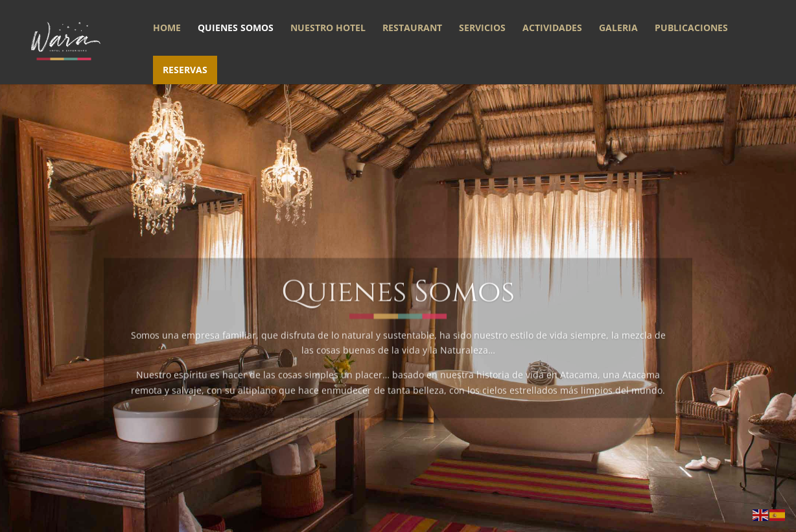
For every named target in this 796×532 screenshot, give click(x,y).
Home (167, 29)
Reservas (185, 70)
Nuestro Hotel (328, 29)
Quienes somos (236, 29)
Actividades (552, 29)
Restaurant (412, 29)
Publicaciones (691, 29)
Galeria (618, 29)
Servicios (482, 29)
